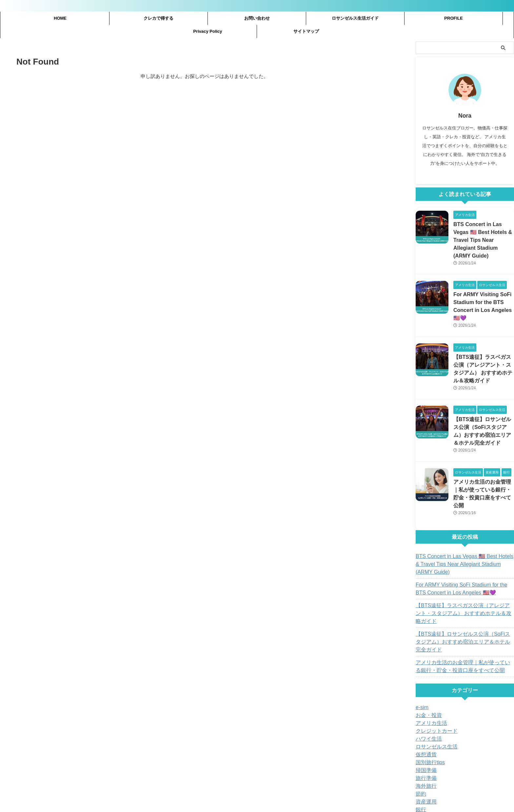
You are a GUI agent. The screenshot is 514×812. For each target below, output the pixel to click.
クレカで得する (158, 18)
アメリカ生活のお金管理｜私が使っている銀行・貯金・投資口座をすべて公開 (483, 473)
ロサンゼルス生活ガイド (355, 18)
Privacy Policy (208, 31)
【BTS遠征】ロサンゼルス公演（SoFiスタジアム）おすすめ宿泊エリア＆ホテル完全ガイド (464, 605)
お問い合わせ (257, 18)
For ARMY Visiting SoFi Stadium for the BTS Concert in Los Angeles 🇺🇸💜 (461, 564)
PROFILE (453, 18)
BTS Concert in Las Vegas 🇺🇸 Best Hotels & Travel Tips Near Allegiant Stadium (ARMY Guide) (461, 539)
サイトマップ (306, 31)
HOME (60, 18)
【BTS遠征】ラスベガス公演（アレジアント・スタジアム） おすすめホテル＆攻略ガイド (464, 584)
